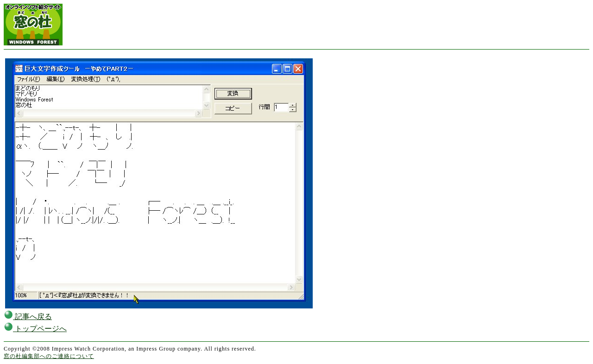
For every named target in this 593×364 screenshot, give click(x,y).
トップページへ (35, 329)
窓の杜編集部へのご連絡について (49, 356)
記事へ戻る (28, 317)
